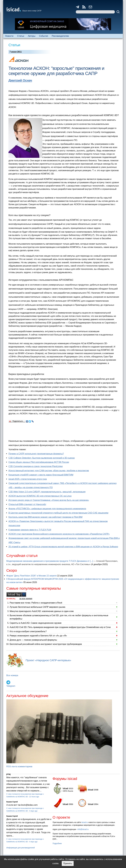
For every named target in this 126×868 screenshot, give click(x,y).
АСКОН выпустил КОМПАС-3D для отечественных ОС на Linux (40, 496)
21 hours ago (34, 797)
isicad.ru (85, 822)
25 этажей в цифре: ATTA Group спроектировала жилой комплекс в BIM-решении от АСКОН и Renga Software (63, 547)
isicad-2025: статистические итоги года (28, 479)
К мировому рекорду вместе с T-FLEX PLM (30, 530)
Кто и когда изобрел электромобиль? (28, 631)
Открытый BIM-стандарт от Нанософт (27, 504)
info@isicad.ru (83, 829)
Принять (68, 863)
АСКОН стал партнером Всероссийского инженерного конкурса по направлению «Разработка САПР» (59, 534)
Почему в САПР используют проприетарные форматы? (36, 454)
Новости (9, 36)
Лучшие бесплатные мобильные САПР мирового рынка (37, 607)
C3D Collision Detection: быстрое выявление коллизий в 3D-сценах (42, 458)
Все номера (12, 675)
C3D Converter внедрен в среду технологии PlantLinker (36, 466)
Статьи (21, 36)
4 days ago (33, 811)
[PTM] (8, 774)
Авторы (32, 36)
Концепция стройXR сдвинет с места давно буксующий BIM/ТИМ (41, 475)
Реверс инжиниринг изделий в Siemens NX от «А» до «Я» (38, 636)
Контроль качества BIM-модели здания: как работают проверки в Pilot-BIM (45, 517)
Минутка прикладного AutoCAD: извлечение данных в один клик (42, 611)
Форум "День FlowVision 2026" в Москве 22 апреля (31, 576)
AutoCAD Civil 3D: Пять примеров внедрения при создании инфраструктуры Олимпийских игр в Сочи (60, 627)
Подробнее (57, 843)
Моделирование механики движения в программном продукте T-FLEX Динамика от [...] (50, 561)
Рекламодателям (60, 36)
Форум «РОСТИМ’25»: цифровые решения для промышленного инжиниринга (47, 509)
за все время (26, 599)
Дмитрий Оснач (20, 80)
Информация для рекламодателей (20, 848)
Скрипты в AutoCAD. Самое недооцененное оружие (36, 623)
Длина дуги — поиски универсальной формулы (33, 640)
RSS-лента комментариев (19, 767)
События (44, 36)
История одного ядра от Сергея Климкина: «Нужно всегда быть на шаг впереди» (49, 500)
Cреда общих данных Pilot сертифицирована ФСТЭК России (39, 462)
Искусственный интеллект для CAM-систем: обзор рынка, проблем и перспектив (49, 471)
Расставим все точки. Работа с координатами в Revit (36, 603)
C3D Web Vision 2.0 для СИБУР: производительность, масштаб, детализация (47, 492)
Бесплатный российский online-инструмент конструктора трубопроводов (46, 644)
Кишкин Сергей (12, 802)
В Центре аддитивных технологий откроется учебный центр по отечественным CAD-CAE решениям (58, 513)
